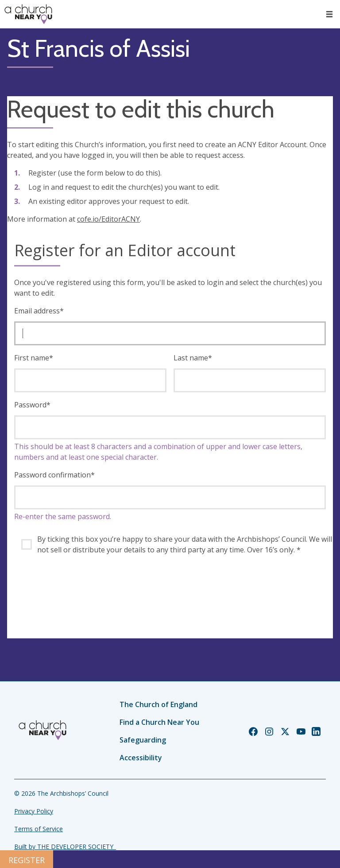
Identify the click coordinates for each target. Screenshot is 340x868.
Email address (39, 311)
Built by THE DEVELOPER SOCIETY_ (65, 846)
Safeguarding (143, 740)
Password (32, 405)
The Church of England (158, 704)
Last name (193, 358)
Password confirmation (54, 475)
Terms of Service (39, 829)
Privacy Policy (34, 811)
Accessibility (141, 758)
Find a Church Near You (159, 722)
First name (34, 358)
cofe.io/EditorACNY (108, 219)
